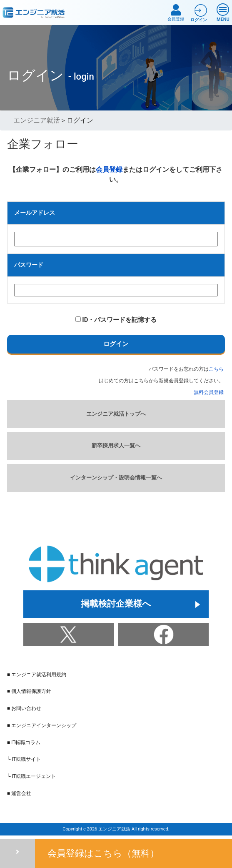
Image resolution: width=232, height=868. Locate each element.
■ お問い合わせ (24, 708)
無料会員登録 (209, 392)
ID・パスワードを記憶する (116, 320)
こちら (216, 369)
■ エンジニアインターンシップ (42, 725)
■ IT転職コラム (24, 743)
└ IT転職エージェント (32, 776)
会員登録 (176, 13)
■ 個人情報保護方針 (29, 691)
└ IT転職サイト (24, 759)
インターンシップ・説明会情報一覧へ (116, 478)
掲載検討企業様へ (116, 604)
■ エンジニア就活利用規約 (37, 675)
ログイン (116, 344)
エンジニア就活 (37, 120)
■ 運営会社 (19, 793)
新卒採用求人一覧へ (116, 445)
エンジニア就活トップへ (116, 414)
